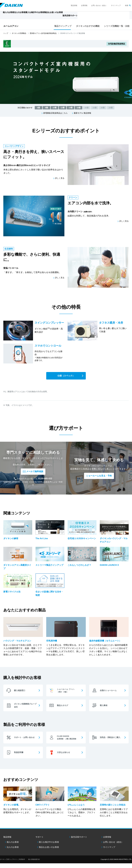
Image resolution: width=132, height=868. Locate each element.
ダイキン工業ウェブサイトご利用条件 (12, 864)
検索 (127, 5)
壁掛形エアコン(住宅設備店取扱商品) (43, 33)
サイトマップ (116, 5)
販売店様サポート (91, 17)
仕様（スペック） (66, 376)
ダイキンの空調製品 (19, 33)
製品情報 (74, 5)
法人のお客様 (13, 852)
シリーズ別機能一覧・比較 (116, 26)
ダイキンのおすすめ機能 (87, 26)
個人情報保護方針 (34, 864)
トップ (6, 33)
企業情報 (84, 5)
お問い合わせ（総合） (99, 5)
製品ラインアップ (62, 26)
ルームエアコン (11, 26)
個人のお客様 (13, 847)
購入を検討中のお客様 (49, 847)
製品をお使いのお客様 (49, 852)
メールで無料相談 (33, 472)
